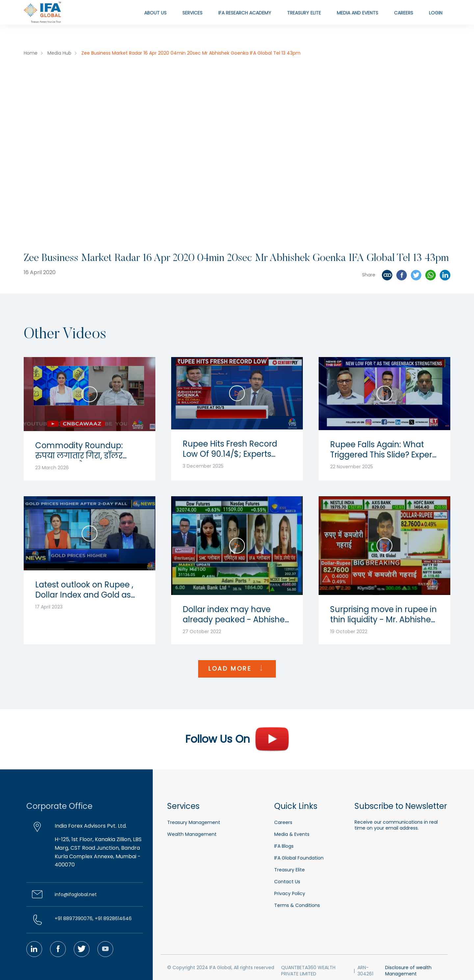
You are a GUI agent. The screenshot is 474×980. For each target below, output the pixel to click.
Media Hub (59, 53)
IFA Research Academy (245, 13)
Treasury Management (194, 822)
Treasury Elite (304, 13)
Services (192, 13)
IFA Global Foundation (299, 858)
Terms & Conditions (297, 905)
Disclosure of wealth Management (408, 971)
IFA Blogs (284, 846)
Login (436, 13)
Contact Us (287, 882)
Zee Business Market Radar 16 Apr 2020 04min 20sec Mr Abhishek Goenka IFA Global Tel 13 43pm (191, 53)
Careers (404, 13)
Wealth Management (192, 834)
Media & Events (292, 834)
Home (31, 53)
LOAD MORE (237, 669)
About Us (155, 13)
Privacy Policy (290, 893)
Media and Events (357, 13)
